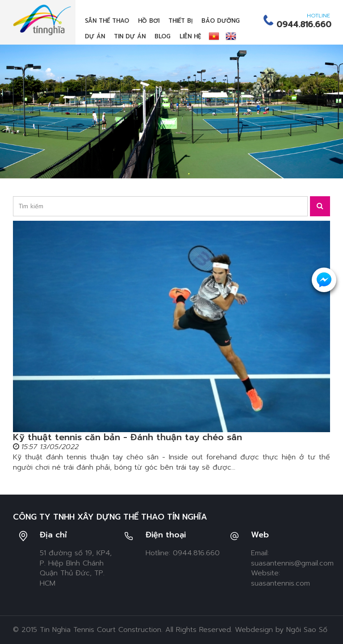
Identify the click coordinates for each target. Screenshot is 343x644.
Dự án (95, 36)
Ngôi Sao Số (307, 630)
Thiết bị (180, 21)
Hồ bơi (149, 21)
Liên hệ (190, 36)
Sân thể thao (107, 21)
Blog (163, 36)
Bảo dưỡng (221, 21)
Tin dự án (130, 36)
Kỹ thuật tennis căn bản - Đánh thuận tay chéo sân (128, 437)
